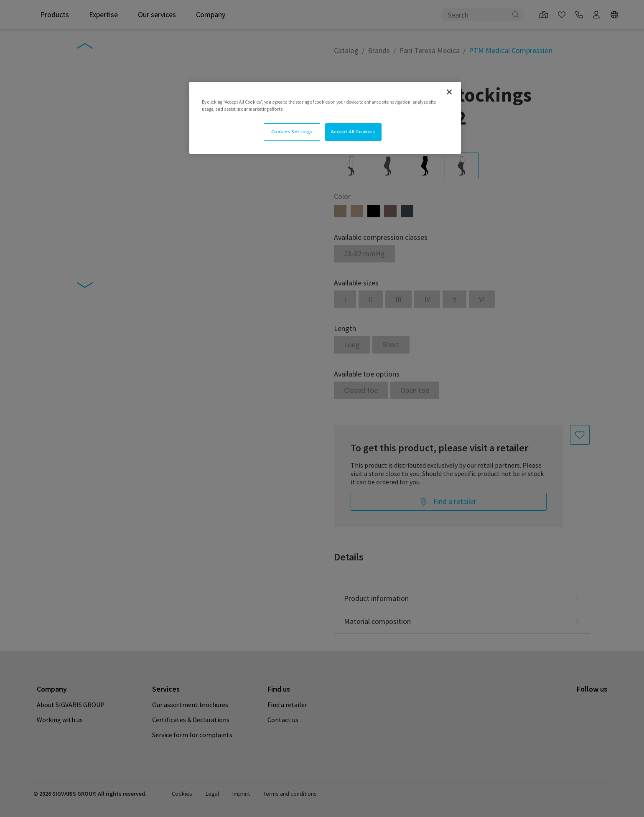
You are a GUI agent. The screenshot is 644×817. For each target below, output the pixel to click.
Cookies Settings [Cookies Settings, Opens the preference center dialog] (292, 132)
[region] (325, 118)
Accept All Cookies (353, 132)
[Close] (449, 92)
